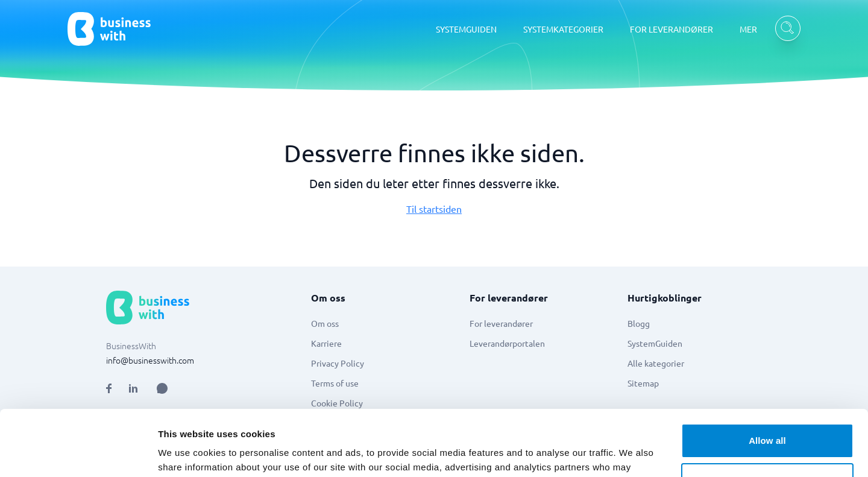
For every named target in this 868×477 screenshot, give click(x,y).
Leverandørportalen (507, 343)
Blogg (639, 323)
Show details (186, 453)
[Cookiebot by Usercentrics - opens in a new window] (78, 453)
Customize (768, 418)
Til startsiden (434, 209)
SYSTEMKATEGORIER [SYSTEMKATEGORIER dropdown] (563, 29)
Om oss (325, 323)
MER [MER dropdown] (748, 29)
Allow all (767, 379)
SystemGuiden (655, 343)
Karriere (326, 343)
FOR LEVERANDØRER (671, 29)
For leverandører (501, 323)
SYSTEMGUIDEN (466, 29)
